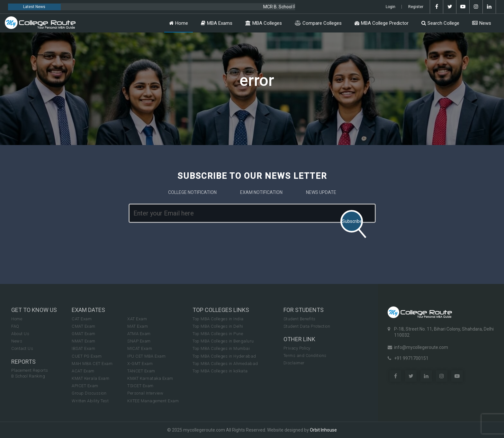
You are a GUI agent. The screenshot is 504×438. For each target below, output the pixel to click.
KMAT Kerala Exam (90, 378)
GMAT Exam (84, 334)
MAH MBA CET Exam (92, 364)
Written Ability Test (90, 401)
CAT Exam (82, 319)
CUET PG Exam (87, 356)
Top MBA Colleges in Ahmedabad (225, 364)
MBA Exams (217, 23)
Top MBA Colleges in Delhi (218, 326)
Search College (440, 23)
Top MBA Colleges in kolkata (220, 371)
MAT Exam (138, 326)
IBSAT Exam (83, 348)
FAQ (15, 326)
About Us (20, 334)
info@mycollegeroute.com (421, 347)
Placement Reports (30, 370)
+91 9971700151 (411, 358)
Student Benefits (300, 319)
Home (179, 23)
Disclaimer (294, 363)
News (482, 23)
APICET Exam (85, 386)
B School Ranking (28, 376)
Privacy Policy (297, 348)
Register (416, 7)
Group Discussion (89, 393)
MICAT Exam (140, 348)
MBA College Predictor (382, 23)
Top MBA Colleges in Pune (218, 334)
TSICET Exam (140, 386)
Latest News (34, 7)
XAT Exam (137, 319)
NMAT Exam (84, 341)
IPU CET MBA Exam (146, 356)
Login (391, 7)
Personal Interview (145, 393)
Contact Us (22, 348)
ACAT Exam (83, 371)
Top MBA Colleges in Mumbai (221, 348)
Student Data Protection (307, 326)
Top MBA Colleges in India (218, 319)
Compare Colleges (318, 23)
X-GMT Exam (140, 364)
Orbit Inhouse (323, 430)
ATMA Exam (139, 334)
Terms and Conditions (305, 356)
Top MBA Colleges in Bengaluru (223, 341)
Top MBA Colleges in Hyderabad (224, 356)
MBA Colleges (264, 23)
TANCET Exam (141, 371)
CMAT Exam (84, 326)
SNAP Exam (139, 341)
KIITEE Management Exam (153, 401)
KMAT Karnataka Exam (150, 378)
